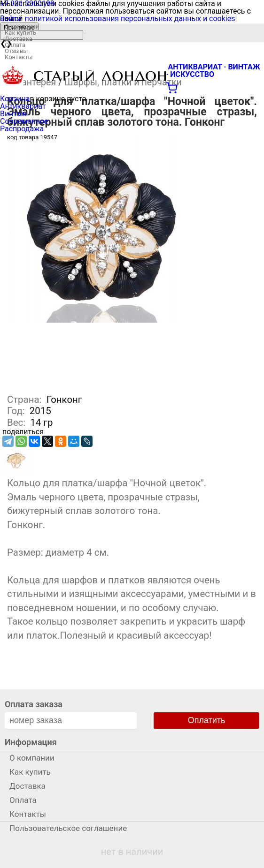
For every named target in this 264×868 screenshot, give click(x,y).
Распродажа (22, 129)
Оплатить (207, 720)
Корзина (15, 99)
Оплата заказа (34, 704)
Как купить (20, 33)
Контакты (19, 57)
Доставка (19, 39)
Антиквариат (23, 106)
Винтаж (13, 114)
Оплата (15, 45)
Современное (24, 121)
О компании (22, 26)
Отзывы (16, 51)
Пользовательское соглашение (68, 828)
